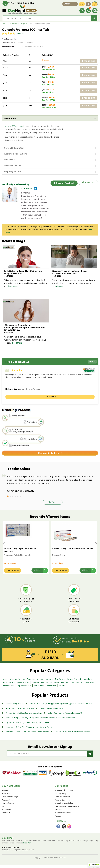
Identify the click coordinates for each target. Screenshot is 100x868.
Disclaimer (59, 813)
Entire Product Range (10, 800)
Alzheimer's (15, 682)
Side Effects (10, 160)
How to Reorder (8, 806)
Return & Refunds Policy (64, 806)
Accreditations (8, 803)
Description (10, 118)
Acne (5, 682)
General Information (14, 148)
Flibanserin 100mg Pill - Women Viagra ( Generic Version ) (30, 730)
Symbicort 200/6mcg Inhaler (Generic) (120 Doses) (27, 726)
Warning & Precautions (16, 154)
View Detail (11, 574)
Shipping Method (13, 172)
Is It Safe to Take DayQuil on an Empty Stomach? (23, 275)
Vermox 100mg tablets (15, 126)
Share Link (88, 183)
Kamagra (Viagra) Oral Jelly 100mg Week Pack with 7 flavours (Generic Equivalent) (40, 721)
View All (92, 365)
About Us (6, 794)
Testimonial (6, 813)
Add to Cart (88, 61)
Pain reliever (39, 689)
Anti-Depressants (30, 682)
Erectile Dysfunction (50, 686)
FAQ (4, 810)
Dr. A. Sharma (26, 188)
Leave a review (50, 400)
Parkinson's (51, 689)
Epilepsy (35, 686)
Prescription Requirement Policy (67, 810)
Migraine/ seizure (24, 689)
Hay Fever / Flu (88, 686)
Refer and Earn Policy (63, 816)
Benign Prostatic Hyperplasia (80, 682)
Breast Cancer (23, 686)
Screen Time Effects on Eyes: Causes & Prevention (70, 275)
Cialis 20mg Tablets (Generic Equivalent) (65, 716)
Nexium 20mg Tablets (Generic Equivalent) (24, 716)
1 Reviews (20, 34)
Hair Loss (75, 686)
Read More (13, 290)
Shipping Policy (60, 797)
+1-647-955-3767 (24, 3)
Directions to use (13, 166)
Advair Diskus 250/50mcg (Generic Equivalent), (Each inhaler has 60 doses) (62, 707)
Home (4, 24)
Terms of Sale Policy (62, 803)
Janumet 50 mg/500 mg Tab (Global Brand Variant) (28, 735)
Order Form (49, 456)
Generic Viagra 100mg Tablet (52, 712)
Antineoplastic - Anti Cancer (53, 682)
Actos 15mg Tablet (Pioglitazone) (20, 712)
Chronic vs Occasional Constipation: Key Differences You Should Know (25, 331)
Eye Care (65, 686)
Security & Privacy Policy (64, 794)
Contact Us (6, 816)
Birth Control (9, 686)
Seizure (62, 689)
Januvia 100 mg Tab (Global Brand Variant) (73, 735)
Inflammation (9, 689)
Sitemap (58, 819)
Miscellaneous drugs (17, 24)
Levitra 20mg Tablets (15, 707)
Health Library (7, 797)
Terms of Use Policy (62, 800)
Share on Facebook (63, 183)
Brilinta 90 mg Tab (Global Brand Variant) (73, 552)
